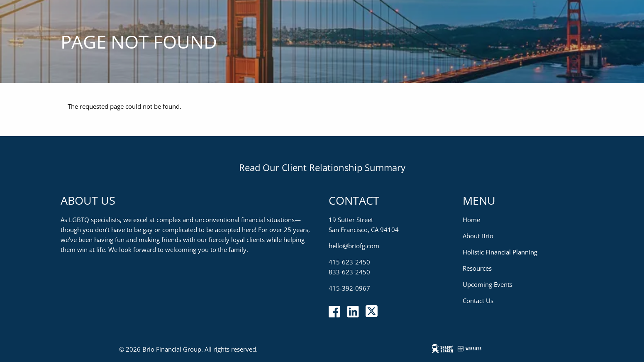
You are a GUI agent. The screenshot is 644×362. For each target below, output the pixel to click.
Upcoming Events (488, 284)
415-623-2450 (349, 262)
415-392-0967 (349, 288)
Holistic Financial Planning (500, 252)
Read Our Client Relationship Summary (322, 167)
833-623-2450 (349, 272)
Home (471, 220)
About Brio (478, 236)
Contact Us (478, 301)
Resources (477, 268)
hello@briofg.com (354, 246)
